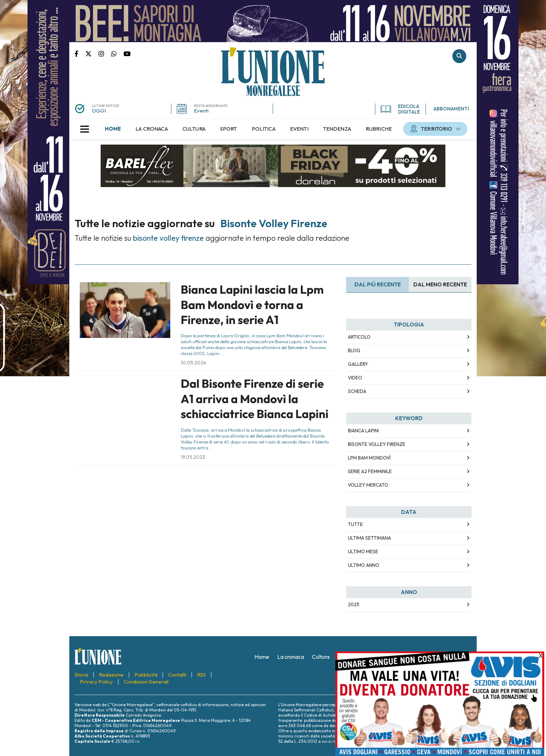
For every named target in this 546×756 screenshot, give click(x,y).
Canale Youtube (127, 53)
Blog (354, 350)
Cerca (459, 56)
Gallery (358, 364)
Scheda (357, 391)
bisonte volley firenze (377, 444)
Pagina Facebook (80, 53)
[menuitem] (113, 129)
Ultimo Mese (363, 551)
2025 (354, 604)
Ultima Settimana (369, 538)
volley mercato (368, 485)
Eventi (201, 111)
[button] (85, 129)
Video (355, 378)
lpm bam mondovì (369, 458)
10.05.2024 (193, 363)
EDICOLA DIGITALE (400, 109)
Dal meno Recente (440, 284)
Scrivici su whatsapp (117, 53)
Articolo (359, 337)
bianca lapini (363, 431)
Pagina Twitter (92, 53)
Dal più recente (378, 284)
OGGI (99, 111)
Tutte (355, 524)
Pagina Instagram (105, 53)
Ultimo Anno (364, 565)
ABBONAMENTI (451, 109)
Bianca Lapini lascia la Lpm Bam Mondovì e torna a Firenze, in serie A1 (252, 305)
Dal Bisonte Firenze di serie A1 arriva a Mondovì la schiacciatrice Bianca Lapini (255, 399)
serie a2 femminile (370, 471)
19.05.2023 (193, 457)
